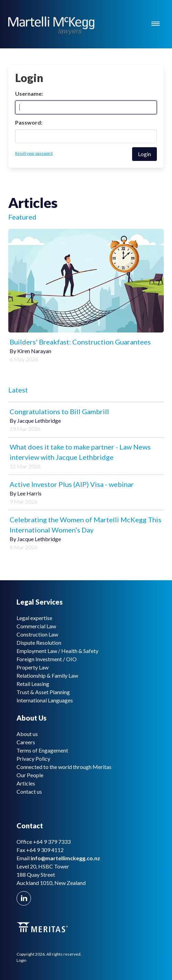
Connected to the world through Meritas (64, 767)
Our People (30, 775)
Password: (29, 122)
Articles (26, 783)
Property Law (33, 667)
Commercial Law (36, 626)
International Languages (45, 700)
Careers (26, 742)
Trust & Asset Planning (43, 692)
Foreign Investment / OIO (47, 659)
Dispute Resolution (39, 643)
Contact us (29, 791)
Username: (29, 94)
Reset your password (34, 153)
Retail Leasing (33, 684)
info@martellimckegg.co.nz (65, 858)
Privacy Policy (33, 759)
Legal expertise (34, 618)
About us (27, 734)
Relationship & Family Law (47, 675)
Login (21, 960)
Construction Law (37, 634)
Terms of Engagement (42, 750)
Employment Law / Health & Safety (57, 651)
